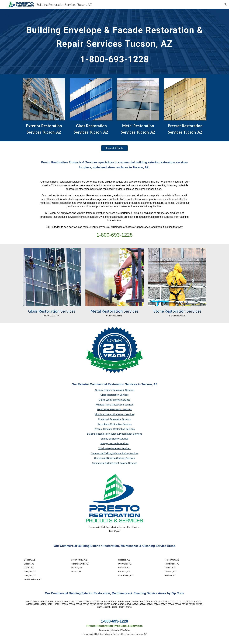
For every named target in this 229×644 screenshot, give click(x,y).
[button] (225, 4)
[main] (114, 42)
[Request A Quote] (114, 148)
